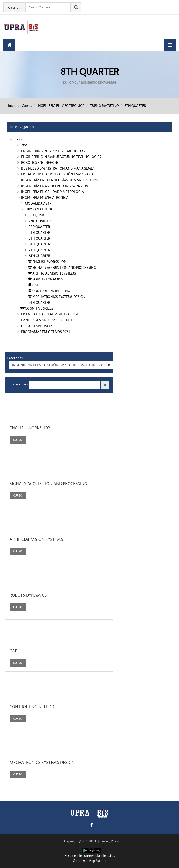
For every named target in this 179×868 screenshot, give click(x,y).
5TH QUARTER (39, 238)
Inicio (12, 106)
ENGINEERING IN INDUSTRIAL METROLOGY (54, 151)
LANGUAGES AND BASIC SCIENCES (48, 320)
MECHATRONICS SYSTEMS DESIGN (42, 763)
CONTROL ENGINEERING (33, 707)
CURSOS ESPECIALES (37, 326)
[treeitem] (89, 139)
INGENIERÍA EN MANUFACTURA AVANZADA (55, 186)
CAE (13, 651)
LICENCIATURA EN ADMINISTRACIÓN (50, 314)
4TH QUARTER (39, 233)
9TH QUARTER (39, 303)
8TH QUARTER (135, 106)
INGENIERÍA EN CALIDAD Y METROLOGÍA (53, 192)
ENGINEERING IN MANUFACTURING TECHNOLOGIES (61, 157)
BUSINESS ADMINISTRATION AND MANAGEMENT (59, 168)
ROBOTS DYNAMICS (28, 595)
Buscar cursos (19, 384)
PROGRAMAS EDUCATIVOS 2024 (46, 332)
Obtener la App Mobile (89, 861)
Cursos (27, 106)
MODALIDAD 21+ (38, 203)
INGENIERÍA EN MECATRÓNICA (61, 106)
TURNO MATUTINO (105, 106)
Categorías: (15, 358)
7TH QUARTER (39, 250)
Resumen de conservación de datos (90, 856)
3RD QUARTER (39, 227)
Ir (105, 385)
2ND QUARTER (40, 221)
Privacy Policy (110, 841)
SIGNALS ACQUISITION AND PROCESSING (48, 484)
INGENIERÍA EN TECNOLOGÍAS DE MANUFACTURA (60, 180)
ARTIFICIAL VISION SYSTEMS (36, 539)
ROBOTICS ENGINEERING (40, 163)
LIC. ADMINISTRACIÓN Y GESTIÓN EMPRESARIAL (58, 174)
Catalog (14, 7)
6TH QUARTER (39, 244)
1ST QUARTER (39, 215)
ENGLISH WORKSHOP (30, 428)
